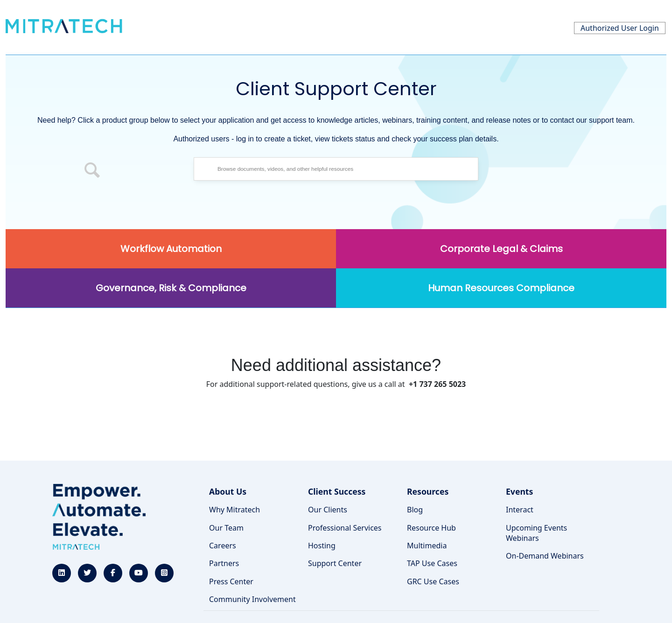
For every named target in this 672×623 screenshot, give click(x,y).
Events (519, 491)
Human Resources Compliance (501, 288)
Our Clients (328, 510)
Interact (520, 510)
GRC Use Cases (433, 581)
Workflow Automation (171, 249)
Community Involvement (252, 599)
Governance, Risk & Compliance (171, 288)
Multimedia (427, 546)
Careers (223, 546)
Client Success (337, 491)
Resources (428, 491)
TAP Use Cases (432, 563)
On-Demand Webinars (545, 556)
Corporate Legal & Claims (501, 249)
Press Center (231, 581)
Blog (415, 510)
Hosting (322, 546)
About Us (228, 491)
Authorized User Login (620, 28)
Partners (224, 563)
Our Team (226, 528)
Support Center (335, 563)
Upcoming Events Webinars (536, 533)
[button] (92, 171)
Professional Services (345, 528)
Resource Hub (431, 528)
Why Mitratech (234, 510)
